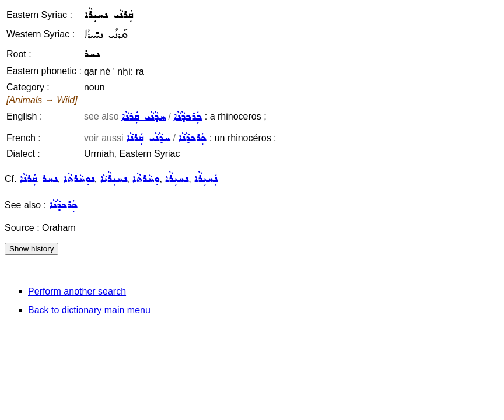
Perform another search (77, 291)
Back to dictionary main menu (89, 310)
